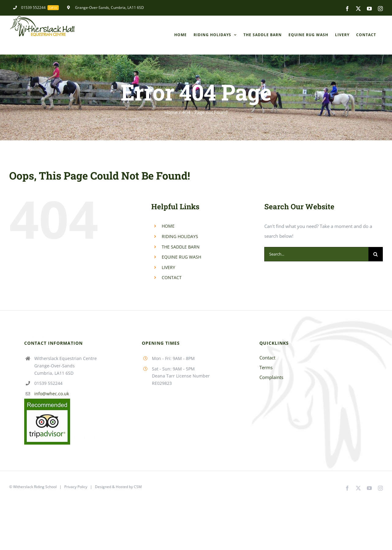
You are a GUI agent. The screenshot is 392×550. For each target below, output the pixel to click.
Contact (267, 358)
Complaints (271, 377)
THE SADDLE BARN (181, 247)
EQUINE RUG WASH (181, 257)
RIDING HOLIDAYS (180, 236)
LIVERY (168, 267)
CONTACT (172, 277)
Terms (266, 367)
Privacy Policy (76, 487)
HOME (168, 226)
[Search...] (316, 254)
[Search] (376, 254)
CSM (138, 487)
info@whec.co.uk (52, 394)
